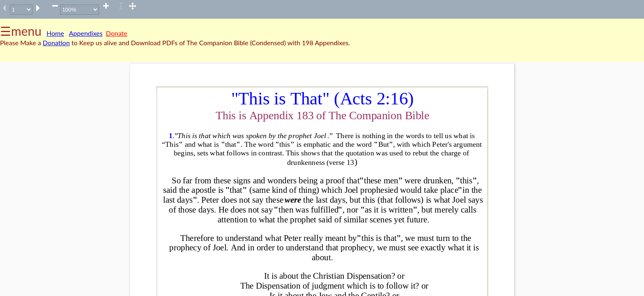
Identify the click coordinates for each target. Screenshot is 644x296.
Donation (56, 43)
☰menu (21, 31)
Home (55, 33)
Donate (117, 33)
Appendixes (86, 33)
